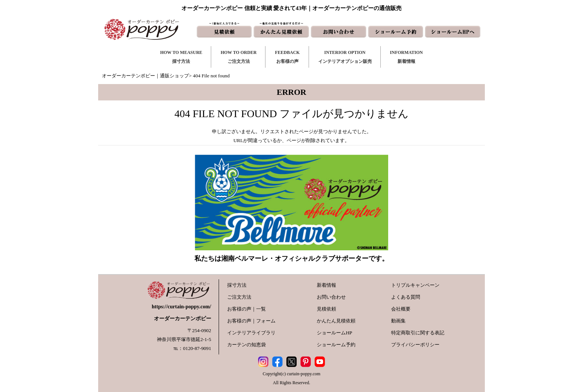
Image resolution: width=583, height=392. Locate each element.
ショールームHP (334, 333)
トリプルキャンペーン (415, 285)
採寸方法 (237, 285)
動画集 (398, 321)
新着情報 (326, 285)
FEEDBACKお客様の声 (287, 57)
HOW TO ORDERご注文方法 (239, 57)
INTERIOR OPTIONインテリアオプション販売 (345, 57)
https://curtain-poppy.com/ (181, 307)
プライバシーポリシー (415, 345)
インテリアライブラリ (251, 333)
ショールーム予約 (336, 345)
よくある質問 (406, 297)
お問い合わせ (331, 297)
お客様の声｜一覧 (247, 309)
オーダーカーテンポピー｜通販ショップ (145, 76)
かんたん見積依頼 (336, 321)
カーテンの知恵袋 (247, 345)
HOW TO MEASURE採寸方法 (181, 57)
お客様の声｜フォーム (251, 321)
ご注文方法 (239, 297)
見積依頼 (326, 309)
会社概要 (401, 309)
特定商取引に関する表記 (418, 333)
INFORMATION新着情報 (406, 57)
